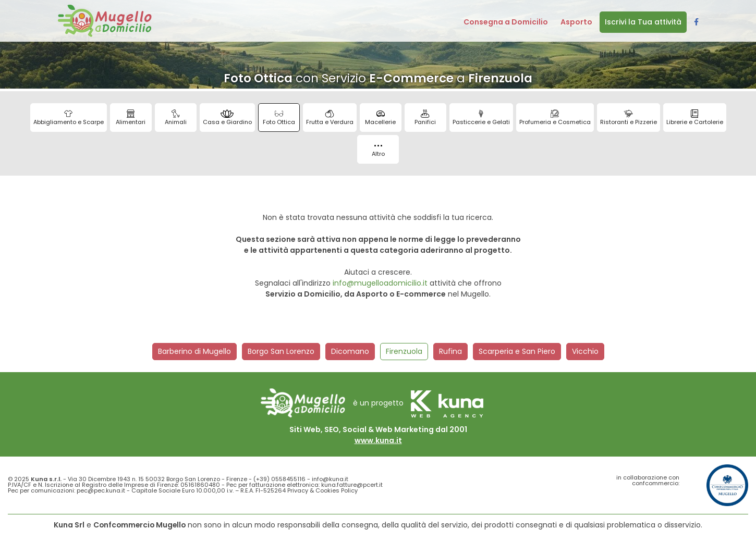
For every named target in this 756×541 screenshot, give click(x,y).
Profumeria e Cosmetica (555, 118)
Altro (378, 151)
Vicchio (585, 351)
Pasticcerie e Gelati (481, 118)
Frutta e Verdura (330, 118)
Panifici (425, 118)
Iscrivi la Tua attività (643, 22)
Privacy (298, 490)
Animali (176, 118)
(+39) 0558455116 (279, 479)
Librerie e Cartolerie (695, 118)
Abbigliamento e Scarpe (69, 118)
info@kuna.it (330, 479)
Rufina (450, 351)
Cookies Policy (337, 490)
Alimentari (131, 118)
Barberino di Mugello (194, 351)
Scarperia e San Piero (517, 351)
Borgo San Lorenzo (281, 351)
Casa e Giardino (227, 118)
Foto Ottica (279, 118)
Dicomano (350, 351)
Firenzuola (404, 351)
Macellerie (380, 118)
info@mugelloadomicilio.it (380, 283)
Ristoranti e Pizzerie (629, 118)
